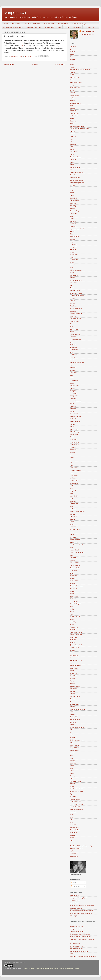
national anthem (75, 540)
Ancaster (73, 72)
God (71, 326)
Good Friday (74, 329)
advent (72, 62)
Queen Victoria (75, 648)
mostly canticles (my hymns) (79, 898)
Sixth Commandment (77, 740)
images (72, 388)
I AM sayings (74, 380)
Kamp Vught (74, 434)
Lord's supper (74, 483)
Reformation (74, 655)
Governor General (76, 339)
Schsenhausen (75, 704)
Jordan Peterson (75, 422)
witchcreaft (73, 833)
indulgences (74, 396)
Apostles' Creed (75, 77)
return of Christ (75, 673)
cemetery (73, 144)
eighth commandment (77, 229)
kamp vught (74, 916)
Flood (72, 288)
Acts (71, 57)
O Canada (73, 558)
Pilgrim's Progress (76, 604)
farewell (72, 265)
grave (72, 352)
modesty (73, 519)
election (72, 231)
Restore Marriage (75, 666)
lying (71, 488)
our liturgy (73, 578)
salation (72, 694)
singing (72, 735)
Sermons (73, 722)
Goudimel (73, 337)
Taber (72, 779)
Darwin (72, 195)
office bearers (74, 563)
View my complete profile (88, 34)
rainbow (72, 650)
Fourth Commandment (77, 296)
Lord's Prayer (74, 481)
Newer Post (9, 64)
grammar (73, 344)
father (72, 267)
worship (72, 835)
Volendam (73, 825)
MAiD (72, 493)
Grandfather (74, 350)
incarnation (73, 393)
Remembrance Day (76, 660)
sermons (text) (74, 895)
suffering (73, 771)
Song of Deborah (75, 745)
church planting (75, 167)
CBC (71, 142)
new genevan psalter (77, 929)
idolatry (72, 383)
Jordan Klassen (75, 419)
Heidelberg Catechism (77, 362)
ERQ (71, 242)
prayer (72, 619)
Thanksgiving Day (76, 802)
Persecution (74, 601)
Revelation (73, 676)
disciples (73, 208)
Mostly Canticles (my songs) (13, 27)
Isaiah (72, 404)
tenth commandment (76, 791)
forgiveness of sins (76, 293)
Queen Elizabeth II (76, 645)
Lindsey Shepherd (76, 470)
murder (72, 532)
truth (71, 817)
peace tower (74, 596)
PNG (71, 606)
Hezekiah (73, 368)
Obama (72, 560)
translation (73, 812)
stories (72, 766)
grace (72, 342)
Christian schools (75, 157)
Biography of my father (53, 27)
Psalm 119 (73, 637)
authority (73, 93)
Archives (73, 80)
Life (71, 463)
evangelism (73, 247)
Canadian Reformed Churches (80, 129)
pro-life (72, 624)
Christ (72, 154)
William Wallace (75, 830)
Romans (73, 681)
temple (72, 786)
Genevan (73, 316)
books (72, 118)
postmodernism (75, 617)
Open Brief (73, 570)
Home (6, 24)
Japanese (73, 406)
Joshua (72, 424)
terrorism (73, 797)
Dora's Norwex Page (79, 24)
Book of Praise (75, 113)
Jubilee (72, 427)
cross (72, 190)
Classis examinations (77, 172)
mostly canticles (75, 943)
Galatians (73, 311)
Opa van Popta (75, 568)
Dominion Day (74, 211)
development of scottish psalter (80, 934)
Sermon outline (75, 720)
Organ (72, 573)
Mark (71, 499)
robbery (72, 678)
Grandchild (73, 347)
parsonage (73, 589)
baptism (72, 98)
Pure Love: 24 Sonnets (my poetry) (81, 846)
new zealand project (76, 946)
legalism (73, 452)
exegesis (73, 252)
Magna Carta (74, 491)
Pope (72, 614)
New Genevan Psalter (32, 24)
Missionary (73, 517)
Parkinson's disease (76, 586)
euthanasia (73, 244)
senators (73, 714)
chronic (72, 162)
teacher (72, 784)
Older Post (60, 64)
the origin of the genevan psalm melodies (83, 956)
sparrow (72, 753)
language (73, 447)
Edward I (73, 226)
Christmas (73, 160)
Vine (71, 822)
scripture (73, 707)
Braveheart (73, 121)
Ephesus (73, 239)
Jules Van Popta (75, 432)
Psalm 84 (73, 640)
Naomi (72, 535)
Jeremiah (73, 409)
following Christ (75, 291)
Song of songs (74, 748)
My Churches (89, 27)
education (73, 224)
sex (71, 730)
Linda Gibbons (75, 468)
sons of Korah (74, 750)
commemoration (75, 178)
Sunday (72, 776)
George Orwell (75, 321)
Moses (72, 522)
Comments (75, 886)
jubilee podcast (75, 900)
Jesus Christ (74, 414)
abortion (72, 52)
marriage (73, 501)
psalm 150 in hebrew (77, 949)
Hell (71, 365)
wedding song (74, 827)
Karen (72, 437)
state (71, 758)
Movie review (74, 527)
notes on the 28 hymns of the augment (82, 905)
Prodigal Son (74, 627)
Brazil (72, 124)
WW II (72, 838)
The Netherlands (75, 807)
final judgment (74, 275)
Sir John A (73, 737)
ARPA (72, 85)
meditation (73, 509)
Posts (74, 883)
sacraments (74, 689)
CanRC (72, 131)
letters (72, 457)
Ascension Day (75, 88)
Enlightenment (74, 237)
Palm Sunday (74, 581)
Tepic (72, 794)
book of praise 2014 (76, 926)
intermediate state (76, 401)
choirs (72, 149)
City (71, 170)
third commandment (76, 809)
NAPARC (73, 537)
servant (72, 725)
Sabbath (73, 683)
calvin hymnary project (77, 931)
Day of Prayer (74, 201)
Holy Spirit (73, 373)
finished (72, 278)
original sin (73, 576)
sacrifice (73, 691)
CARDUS (73, 136)
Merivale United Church (77, 511)
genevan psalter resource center (80, 937)
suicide (72, 773)
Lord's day (73, 478)
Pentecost (73, 599)
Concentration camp (76, 180)
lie (71, 460)
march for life (74, 496)
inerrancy (73, 398)
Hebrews (73, 360)
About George (16, 24)
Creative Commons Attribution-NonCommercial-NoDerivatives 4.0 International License (51, 969)
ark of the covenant (76, 82)
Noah (72, 555)
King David (73, 439)
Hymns (72, 378)
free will (72, 303)
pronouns (73, 630)
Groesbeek (73, 355)
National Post (74, 542)
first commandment (76, 280)
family (72, 262)
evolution (73, 249)
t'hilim (72, 954)
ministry (72, 514)
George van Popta (88, 31)
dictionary (73, 206)
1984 (71, 49)
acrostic (72, 54)
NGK (71, 547)
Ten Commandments (77, 789)
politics (72, 612)
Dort (71, 216)
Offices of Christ (75, 565)
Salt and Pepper (75, 696)
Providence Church (76, 632)
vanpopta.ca (15, 13)
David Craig (74, 198)
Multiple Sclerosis (75, 529)
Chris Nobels (74, 152)
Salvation (73, 699)
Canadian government (77, 126)
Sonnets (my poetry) (34, 27)
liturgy (72, 473)
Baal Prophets (74, 95)
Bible (71, 106)
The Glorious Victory (76, 804)
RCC (71, 653)
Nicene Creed (74, 550)
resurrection (74, 668)
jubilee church (74, 903)
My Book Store (63, 24)
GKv (71, 324)
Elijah (72, 234)
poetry (72, 609)
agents (72, 65)
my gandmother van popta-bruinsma (81, 911)
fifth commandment (76, 270)
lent (71, 455)
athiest (72, 90)
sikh (71, 732)
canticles (73, 134)
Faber (72, 257)
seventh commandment (77, 727)
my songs (73, 924)
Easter (72, 219)
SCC (71, 701)
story (71, 768)
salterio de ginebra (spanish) (79, 951)
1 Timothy (73, 47)
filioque (72, 272)
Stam (72, 755)
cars (71, 139)
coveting (73, 185)
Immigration (74, 391)
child (71, 147)
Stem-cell (73, 763)
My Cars (67, 27)
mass (72, 506)
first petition (74, 283)
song (71, 743)
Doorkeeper (74, 213)
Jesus (72, 411)
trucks (72, 814)
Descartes (73, 203)
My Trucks (77, 27)
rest (71, 663)
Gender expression (76, 314)
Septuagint (73, 717)
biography (73, 108)
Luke (71, 486)
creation (72, 188)
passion (72, 591)
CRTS (72, 193)
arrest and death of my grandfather (81, 913)
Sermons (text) (49, 24)
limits (72, 465)
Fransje (72, 298)
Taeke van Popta (75, 781)
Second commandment (77, 709)
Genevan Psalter (75, 319)
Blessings (73, 111)
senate (72, 712)
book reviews (74, 116)
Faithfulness (74, 260)
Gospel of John (75, 334)
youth (72, 840)
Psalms (72, 642)
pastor (72, 594)
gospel (72, 332)
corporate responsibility (77, 183)
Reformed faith (75, 658)
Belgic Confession (76, 103)
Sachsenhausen (75, 686)
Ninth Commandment (77, 553)
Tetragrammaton (75, 799)
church (72, 165)
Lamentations (74, 445)
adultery (72, 59)
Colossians (73, 175)
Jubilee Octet (74, 429)
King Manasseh (75, 442)
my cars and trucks (76, 908)
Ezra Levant (74, 255)
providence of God (76, 635)
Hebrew (72, 357)
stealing (72, 761)
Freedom (73, 306)
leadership (73, 450)
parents (72, 583)
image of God (74, 386)
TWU (72, 820)
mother (72, 524)
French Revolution (76, 309)
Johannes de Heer (76, 416)
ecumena (73, 221)
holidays (73, 370)
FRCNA (72, 301)
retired (72, 671)
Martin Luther (74, 504)
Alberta (72, 67)
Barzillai (72, 100)
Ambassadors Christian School (80, 70)
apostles (73, 75)
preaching (73, 622)
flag (71, 285)
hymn (72, 375)
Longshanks (74, 476)
